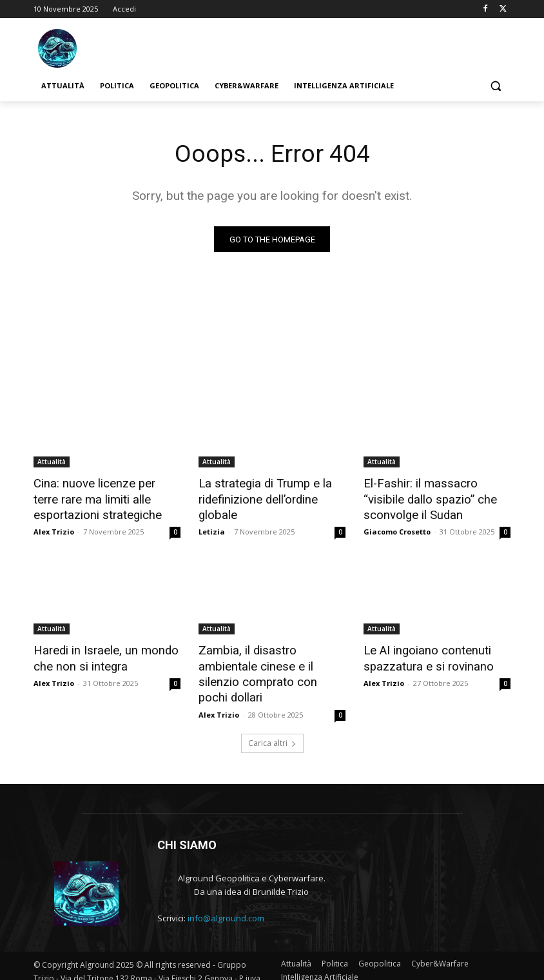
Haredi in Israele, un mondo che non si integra (99, 654)
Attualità (52, 462)
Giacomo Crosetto (397, 528)
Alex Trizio (54, 528)
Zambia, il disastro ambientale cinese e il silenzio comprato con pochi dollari (271, 661)
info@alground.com (226, 895)
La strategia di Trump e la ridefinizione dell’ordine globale (260, 498)
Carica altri (272, 719)
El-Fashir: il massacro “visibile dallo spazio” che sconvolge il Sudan (435, 498)
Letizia (212, 528)
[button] (495, 86)
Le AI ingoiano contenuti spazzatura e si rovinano (423, 654)
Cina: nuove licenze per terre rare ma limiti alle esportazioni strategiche (107, 498)
